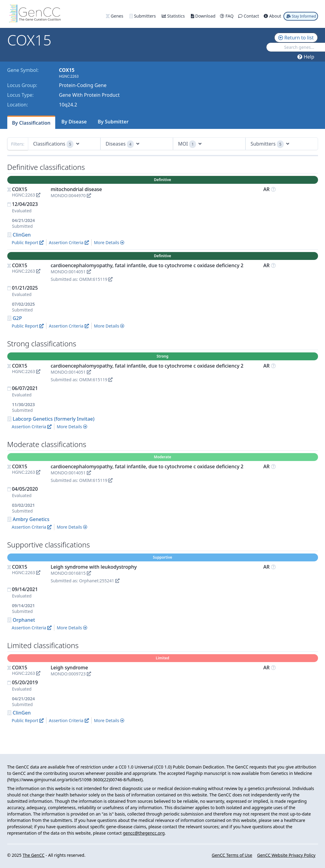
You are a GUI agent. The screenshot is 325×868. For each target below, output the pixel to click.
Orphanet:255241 (99, 581)
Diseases (122, 144)
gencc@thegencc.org (144, 833)
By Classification (31, 123)
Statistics (174, 16)
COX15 (20, 189)
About (273, 16)
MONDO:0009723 (71, 674)
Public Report (28, 242)
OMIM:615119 (96, 279)
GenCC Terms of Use (232, 855)
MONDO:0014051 (71, 272)
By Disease (74, 122)
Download (204, 16)
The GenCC (33, 855)
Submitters (143, 16)
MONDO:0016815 (71, 573)
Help (306, 57)
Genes (115, 16)
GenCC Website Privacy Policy (286, 855)
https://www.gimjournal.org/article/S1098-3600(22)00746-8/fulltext (75, 780)
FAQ (227, 16)
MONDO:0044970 (71, 195)
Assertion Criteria (69, 242)
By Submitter (113, 122)
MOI (190, 144)
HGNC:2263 (26, 195)
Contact (249, 16)
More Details (109, 242)
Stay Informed (301, 16)
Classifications (56, 144)
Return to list (296, 38)
